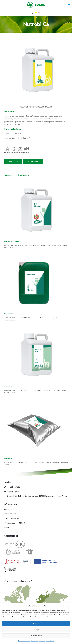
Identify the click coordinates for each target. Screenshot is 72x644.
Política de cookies (24, 641)
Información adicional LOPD (14, 523)
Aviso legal (50, 641)
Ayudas (7, 528)
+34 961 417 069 (12, 487)
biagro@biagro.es (12, 492)
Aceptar (36, 623)
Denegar (36, 630)
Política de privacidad (38, 641)
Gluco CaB (8, 386)
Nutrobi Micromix (11, 241)
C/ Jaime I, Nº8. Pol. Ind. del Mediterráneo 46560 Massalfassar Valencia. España (35, 496)
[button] (69, 606)
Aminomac (8, 314)
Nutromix (8, 458)
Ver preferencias (36, 636)
